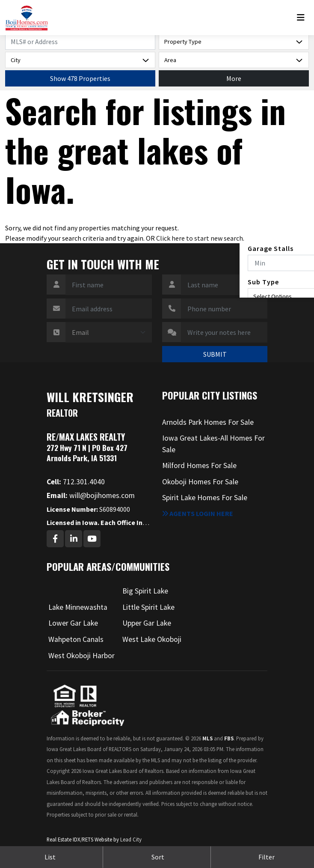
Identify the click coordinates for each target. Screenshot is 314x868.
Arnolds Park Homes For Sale (208, 422)
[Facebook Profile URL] (55, 539)
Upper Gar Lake (147, 623)
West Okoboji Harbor (81, 656)
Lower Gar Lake (73, 623)
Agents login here (198, 513)
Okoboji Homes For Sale (200, 482)
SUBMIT (215, 354)
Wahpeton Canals (76, 639)
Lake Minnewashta (78, 607)
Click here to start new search (200, 238)
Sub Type (263, 282)
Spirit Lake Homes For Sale (205, 498)
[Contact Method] (109, 332)
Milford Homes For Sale (199, 465)
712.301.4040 (76, 482)
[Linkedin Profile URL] (74, 539)
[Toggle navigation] (303, 18)
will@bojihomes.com (91, 495)
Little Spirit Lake (148, 607)
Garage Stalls (271, 248)
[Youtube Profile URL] (92, 539)
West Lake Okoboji (152, 639)
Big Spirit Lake (145, 591)
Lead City (131, 839)
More (234, 78)
